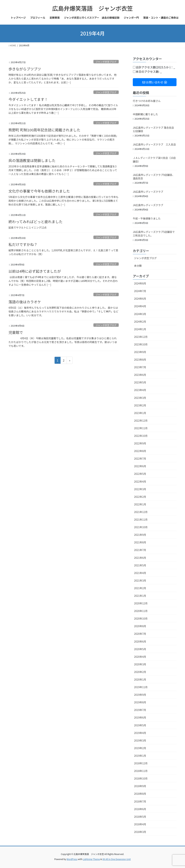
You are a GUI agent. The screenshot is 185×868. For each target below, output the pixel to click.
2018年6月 (140, 809)
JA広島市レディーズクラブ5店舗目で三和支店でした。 (154, 234)
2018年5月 (140, 817)
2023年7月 (140, 367)
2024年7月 (140, 291)
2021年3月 (140, 580)
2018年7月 (140, 801)
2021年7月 (140, 550)
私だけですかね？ (23, 244)
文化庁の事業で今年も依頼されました (39, 191)
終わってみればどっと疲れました (36, 222)
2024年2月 (140, 322)
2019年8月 (140, 702)
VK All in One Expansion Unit (117, 859)
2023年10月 (141, 344)
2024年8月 (140, 283)
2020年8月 (140, 626)
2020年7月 (140, 634)
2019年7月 (140, 710)
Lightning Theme (91, 859)
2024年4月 (140, 306)
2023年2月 (140, 405)
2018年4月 (140, 824)
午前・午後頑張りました (147, 218)
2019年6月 (140, 717)
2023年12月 (141, 337)
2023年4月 (140, 390)
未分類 (138, 266)
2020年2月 (140, 672)
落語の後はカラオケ (25, 302)
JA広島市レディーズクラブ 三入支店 (154, 144)
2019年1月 (140, 756)
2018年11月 (141, 771)
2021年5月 (140, 565)
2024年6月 (140, 299)
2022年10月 (141, 436)
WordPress (72, 859)
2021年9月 (140, 535)
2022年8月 (140, 451)
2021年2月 (140, 588)
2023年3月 (140, 398)
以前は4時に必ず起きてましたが (35, 271)
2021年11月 (141, 519)
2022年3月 (140, 489)
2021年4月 (140, 573)
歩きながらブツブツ (25, 69)
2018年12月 (141, 763)
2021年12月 (141, 512)
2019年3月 (140, 740)
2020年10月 (141, 618)
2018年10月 (141, 778)
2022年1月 (140, 504)
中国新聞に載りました (145, 114)
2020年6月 (140, 641)
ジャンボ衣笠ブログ (106, 62)
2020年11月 (141, 611)
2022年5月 (140, 474)
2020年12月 (141, 603)
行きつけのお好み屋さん (147, 101)
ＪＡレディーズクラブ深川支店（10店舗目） (154, 160)
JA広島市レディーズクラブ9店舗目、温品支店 (154, 177)
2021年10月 (141, 527)
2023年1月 (140, 413)
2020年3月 (140, 664)
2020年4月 (140, 657)
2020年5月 (140, 649)
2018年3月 (140, 832)
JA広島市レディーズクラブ (148, 192)
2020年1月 (140, 679)
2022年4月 (140, 481)
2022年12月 (141, 421)
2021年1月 (140, 596)
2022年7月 (140, 459)
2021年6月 (140, 558)
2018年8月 (140, 794)
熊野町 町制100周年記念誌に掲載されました (44, 130)
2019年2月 (140, 748)
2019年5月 (140, 725)
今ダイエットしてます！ (28, 99)
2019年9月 (140, 695)
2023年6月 (140, 375)
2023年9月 (140, 352)
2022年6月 (140, 466)
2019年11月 (141, 687)
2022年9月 (140, 443)
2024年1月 (140, 329)
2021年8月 (140, 542)
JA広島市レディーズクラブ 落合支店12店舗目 (153, 129)
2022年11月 (141, 428)
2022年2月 (140, 497)
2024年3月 (140, 314)
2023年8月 (140, 360)
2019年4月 (140, 733)
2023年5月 (140, 382)
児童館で (16, 332)
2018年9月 (140, 786)
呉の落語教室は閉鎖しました (32, 160)
